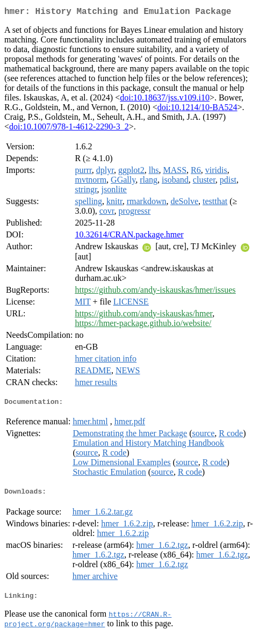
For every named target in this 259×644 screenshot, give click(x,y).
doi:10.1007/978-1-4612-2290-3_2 (69, 129)
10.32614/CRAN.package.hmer (129, 237)
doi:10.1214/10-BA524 (197, 109)
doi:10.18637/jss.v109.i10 (165, 100)
